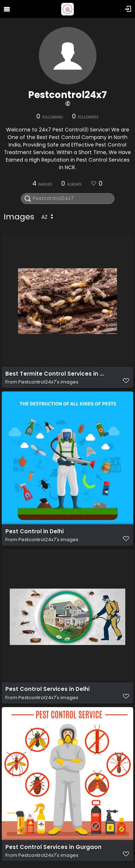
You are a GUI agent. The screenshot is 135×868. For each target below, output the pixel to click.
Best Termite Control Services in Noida (55, 374)
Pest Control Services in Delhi (48, 690)
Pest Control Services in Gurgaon (53, 847)
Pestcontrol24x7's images (48, 382)
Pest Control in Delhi (35, 532)
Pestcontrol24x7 (67, 95)
